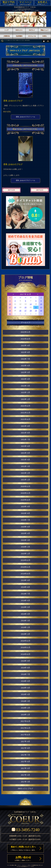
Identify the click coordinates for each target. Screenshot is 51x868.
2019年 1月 (25, 634)
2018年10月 (25, 654)
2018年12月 (25, 641)
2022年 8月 (25, 352)
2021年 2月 (25, 473)
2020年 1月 (25, 554)
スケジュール (32, 36)
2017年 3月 (25, 782)
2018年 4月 (25, 694)
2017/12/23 (40, 190)
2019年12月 (25, 560)
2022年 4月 (25, 379)
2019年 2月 (25, 627)
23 (41, 307)
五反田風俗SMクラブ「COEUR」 (25, 7)
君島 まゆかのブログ (13, 101)
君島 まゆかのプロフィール (25, 117)
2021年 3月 (25, 466)
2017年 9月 (25, 741)
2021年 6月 (25, 446)
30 (31, 298)
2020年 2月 (25, 547)
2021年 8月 (25, 433)
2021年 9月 (25, 426)
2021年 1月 (25, 480)
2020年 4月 (25, 533)
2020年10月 (25, 500)
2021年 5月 (25, 453)
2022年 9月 (25, 346)
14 (31, 304)
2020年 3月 (25, 540)
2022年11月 (25, 332)
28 (20, 298)
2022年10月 (25, 339)
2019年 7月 (25, 594)
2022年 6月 (25, 366)
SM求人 (45, 36)
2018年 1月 (25, 715)
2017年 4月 (25, 775)
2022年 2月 (25, 392)
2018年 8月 (25, 668)
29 (26, 298)
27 (15, 298)
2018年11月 (25, 647)
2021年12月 (25, 406)
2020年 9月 (25, 507)
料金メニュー (45, 30)
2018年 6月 (25, 681)
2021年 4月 (25, 460)
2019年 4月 (25, 614)
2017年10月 (25, 735)
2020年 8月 (25, 513)
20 (25, 307)
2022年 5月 (25, 372)
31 (10, 314)
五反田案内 (19, 36)
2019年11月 (25, 567)
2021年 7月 (25, 440)
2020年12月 (25, 486)
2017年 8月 (25, 748)
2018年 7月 (25, 674)
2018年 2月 (25, 708)
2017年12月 (25, 721)
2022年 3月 (25, 386)
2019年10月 (25, 574)
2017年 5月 (25, 768)
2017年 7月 (25, 755)
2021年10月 (25, 419)
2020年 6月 (25, 527)
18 (15, 307)
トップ (5, 40)
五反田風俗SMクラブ (25, 867)
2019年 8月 (25, 587)
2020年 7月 (25, 520)
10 (10, 304)
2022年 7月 (25, 359)
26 (10, 298)
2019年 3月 (25, 621)
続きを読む (7, 112)
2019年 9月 (25, 580)
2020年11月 (25, 493)
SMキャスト (19, 30)
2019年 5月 (25, 607)
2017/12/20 (11, 190)
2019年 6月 (25, 601)
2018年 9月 (25, 661)
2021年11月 (25, 413)
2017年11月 (25, 728)
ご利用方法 (6, 36)
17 (10, 307)
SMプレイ (32, 30)
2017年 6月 (25, 762)
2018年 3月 (25, 701)
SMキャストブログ (12, 40)
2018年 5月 (25, 688)
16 (41, 304)
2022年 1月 (25, 399)
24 (10, 311)
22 (36, 307)
